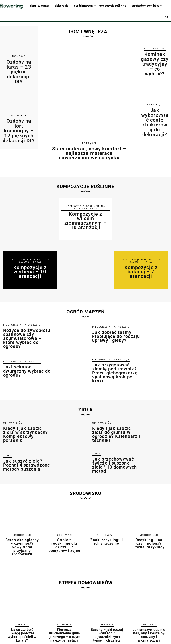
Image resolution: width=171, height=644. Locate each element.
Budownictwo (155, 48)
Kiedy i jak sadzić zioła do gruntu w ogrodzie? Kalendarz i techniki (117, 420)
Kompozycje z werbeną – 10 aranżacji (30, 269)
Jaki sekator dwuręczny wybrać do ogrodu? (28, 358)
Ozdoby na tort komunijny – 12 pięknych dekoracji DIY (19, 110)
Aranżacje (155, 89)
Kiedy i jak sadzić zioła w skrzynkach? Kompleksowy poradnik (28, 420)
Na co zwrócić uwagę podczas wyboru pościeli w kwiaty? (22, 613)
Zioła (7, 442)
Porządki (89, 143)
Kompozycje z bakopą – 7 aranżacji (141, 267)
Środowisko (22, 521)
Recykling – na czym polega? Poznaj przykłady (149, 529)
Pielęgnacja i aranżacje (18, 317)
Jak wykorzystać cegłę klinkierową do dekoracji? (155, 98)
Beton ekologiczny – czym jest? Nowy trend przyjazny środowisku (22, 530)
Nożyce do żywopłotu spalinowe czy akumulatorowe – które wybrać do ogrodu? (28, 328)
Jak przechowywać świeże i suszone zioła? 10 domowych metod (114, 451)
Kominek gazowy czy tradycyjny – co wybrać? (155, 56)
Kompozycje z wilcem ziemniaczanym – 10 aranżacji (85, 215)
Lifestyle (22, 605)
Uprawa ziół (11, 411)
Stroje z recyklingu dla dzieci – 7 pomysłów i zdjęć (64, 529)
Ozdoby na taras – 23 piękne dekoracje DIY (19, 64)
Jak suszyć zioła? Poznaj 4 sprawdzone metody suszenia (26, 451)
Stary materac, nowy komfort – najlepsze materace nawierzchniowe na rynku (89, 152)
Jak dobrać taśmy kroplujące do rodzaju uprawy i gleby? (116, 328)
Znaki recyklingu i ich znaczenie (107, 527)
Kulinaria (64, 605)
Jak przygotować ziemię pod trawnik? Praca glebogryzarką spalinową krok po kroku (114, 360)
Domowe (19, 56)
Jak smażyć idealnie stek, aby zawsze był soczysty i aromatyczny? (149, 615)
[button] (167, 17)
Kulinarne (19, 100)
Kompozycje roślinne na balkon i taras (30, 259)
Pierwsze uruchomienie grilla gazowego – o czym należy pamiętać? (64, 613)
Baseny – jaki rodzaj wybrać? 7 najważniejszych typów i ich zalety (107, 615)
